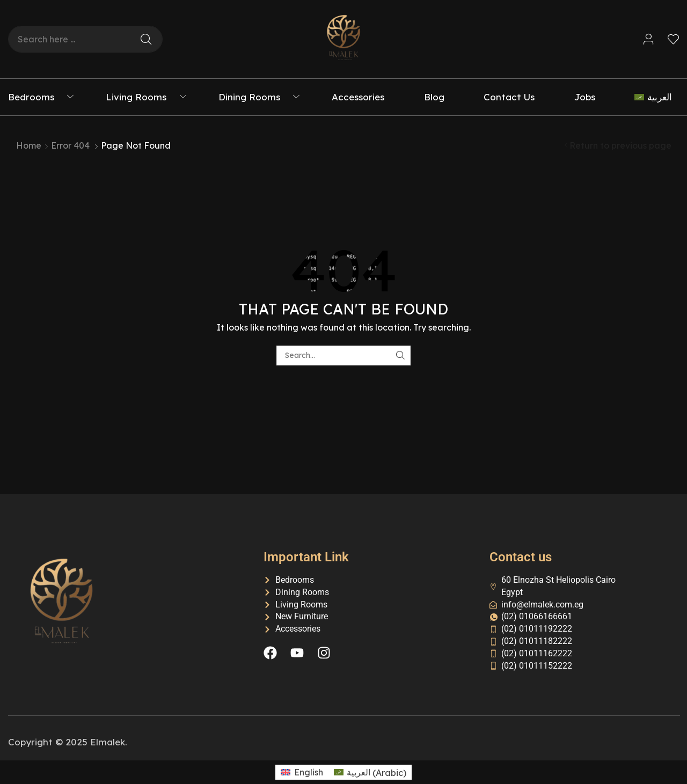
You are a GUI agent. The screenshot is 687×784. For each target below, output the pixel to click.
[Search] (146, 39)
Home (29, 145)
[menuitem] (657, 97)
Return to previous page (620, 145)
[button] (649, 39)
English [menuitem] (309, 772)
